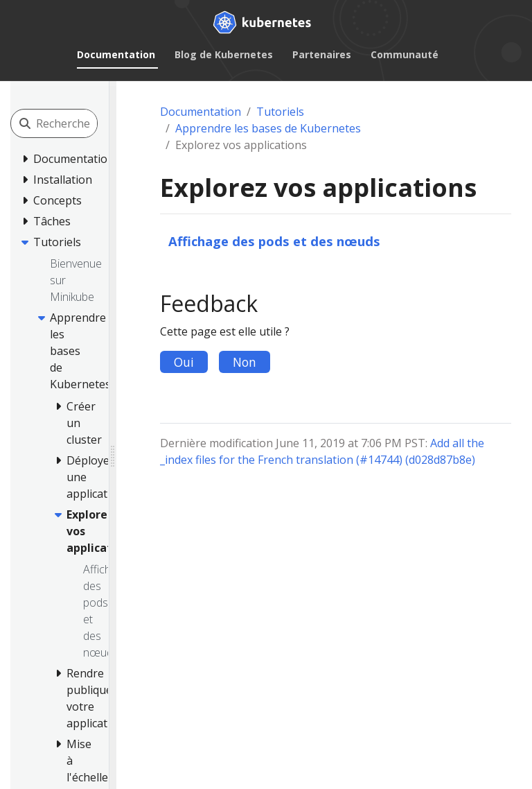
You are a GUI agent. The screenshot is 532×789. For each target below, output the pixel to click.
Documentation (116, 54)
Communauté (405, 54)
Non (245, 362)
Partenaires (322, 54)
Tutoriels (280, 112)
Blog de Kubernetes (224, 54)
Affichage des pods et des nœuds (274, 241)
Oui (184, 362)
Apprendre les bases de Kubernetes (268, 128)
